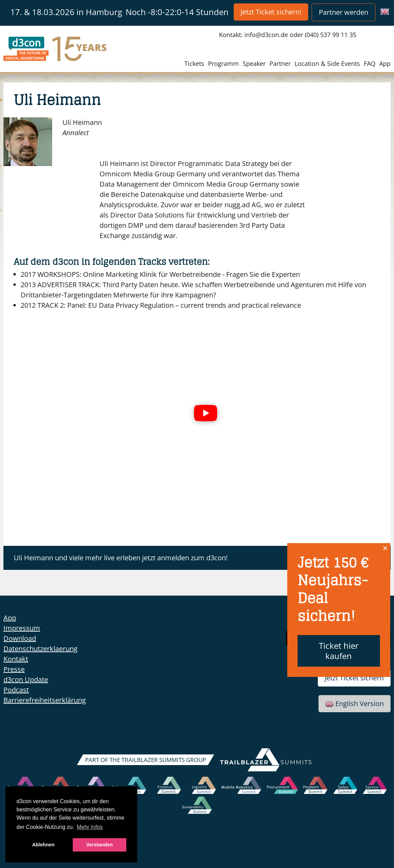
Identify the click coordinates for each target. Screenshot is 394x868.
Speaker (254, 63)
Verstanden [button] (100, 845)
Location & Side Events (327, 63)
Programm (223, 63)
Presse (14, 669)
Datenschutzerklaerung (40, 649)
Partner (280, 63)
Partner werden (344, 12)
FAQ (370, 63)
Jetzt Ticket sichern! (271, 12)
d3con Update (26, 679)
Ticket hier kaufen (339, 651)
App (385, 63)
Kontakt (16, 659)
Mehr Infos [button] (90, 827)
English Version (355, 703)
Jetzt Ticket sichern (354, 678)
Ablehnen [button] (43, 845)
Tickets (194, 63)
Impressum (22, 628)
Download (20, 638)
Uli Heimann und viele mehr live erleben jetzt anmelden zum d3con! (121, 558)
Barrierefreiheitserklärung (45, 700)
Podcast (16, 690)
